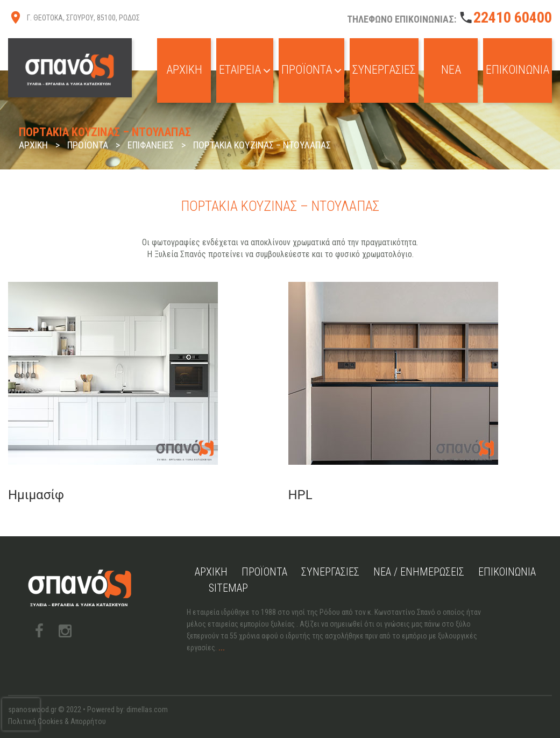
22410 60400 (513, 17)
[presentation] (21, 714)
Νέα (451, 70)
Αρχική (184, 70)
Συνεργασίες (384, 70)
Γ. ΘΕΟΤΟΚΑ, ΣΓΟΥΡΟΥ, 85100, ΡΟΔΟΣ (83, 18)
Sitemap (228, 588)
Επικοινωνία (518, 70)
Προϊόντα (311, 70)
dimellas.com (147, 709)
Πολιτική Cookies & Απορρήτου (57, 721)
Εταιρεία (245, 70)
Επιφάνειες (151, 145)
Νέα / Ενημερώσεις (419, 572)
